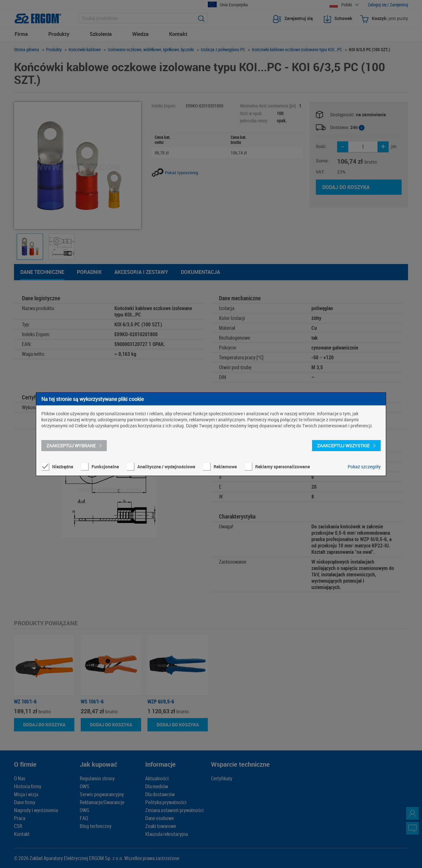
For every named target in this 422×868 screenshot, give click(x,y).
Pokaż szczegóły (364, 467)
